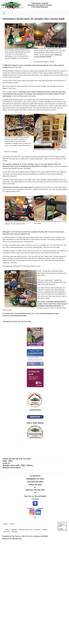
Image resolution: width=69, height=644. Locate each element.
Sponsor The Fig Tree (35, 490)
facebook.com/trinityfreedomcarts (15, 316)
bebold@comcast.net (26, 314)
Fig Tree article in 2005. (10, 83)
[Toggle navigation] (4, 13)
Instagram (31, 508)
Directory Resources (26, 530)
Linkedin (40, 508)
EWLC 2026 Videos (35, 423)
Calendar (14, 530)
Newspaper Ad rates (35, 479)
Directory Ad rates (35, 482)
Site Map (14, 532)
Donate (45, 530)
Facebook (35, 499)
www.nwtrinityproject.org (49, 314)
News (7, 530)
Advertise (37, 530)
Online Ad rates (35, 485)
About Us (7, 532)
